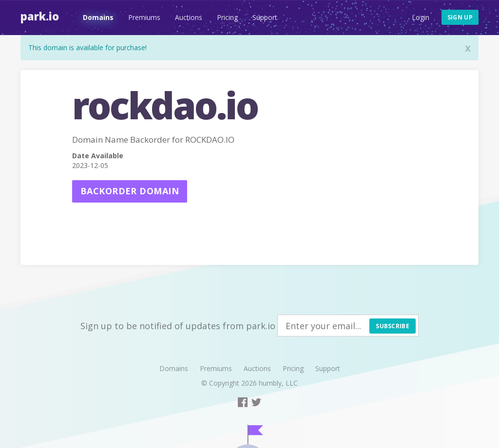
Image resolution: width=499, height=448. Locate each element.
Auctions (189, 17)
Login (421, 17)
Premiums (144, 17)
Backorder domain (130, 191)
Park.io (40, 16)
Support (265, 17)
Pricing (227, 17)
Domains (98, 17)
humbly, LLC (278, 383)
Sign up (460, 17)
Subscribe (393, 326)
